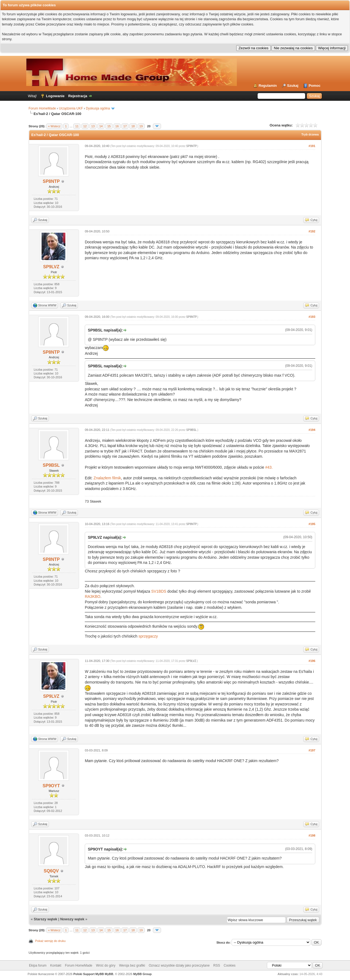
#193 (312, 317)
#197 (312, 750)
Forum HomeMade (42, 108)
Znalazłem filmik (107, 478)
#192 (312, 231)
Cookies (230, 965)
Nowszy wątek (72, 919)
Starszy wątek (45, 919)
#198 (312, 835)
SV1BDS (159, 591)
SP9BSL (51, 465)
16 (117, 126)
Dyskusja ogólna (98, 108)
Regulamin (268, 86)
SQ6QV (51, 871)
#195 (312, 524)
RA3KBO (93, 596)
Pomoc (315, 86)
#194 (312, 430)
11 (77, 126)
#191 (312, 146)
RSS (217, 965)
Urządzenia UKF (71, 108)
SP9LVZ (51, 267)
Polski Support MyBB (89, 974)
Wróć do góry (106, 965)
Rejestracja (78, 96)
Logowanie (55, 96)
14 (101, 126)
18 (133, 126)
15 (109, 126)
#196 (312, 661)
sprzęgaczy (148, 636)
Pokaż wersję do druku (50, 941)
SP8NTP (51, 181)
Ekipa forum (38, 965)
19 (141, 126)
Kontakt (56, 965)
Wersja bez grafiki (132, 965)
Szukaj (293, 86)
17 (125, 126)
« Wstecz (54, 126)
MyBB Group (142, 974)
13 (93, 126)
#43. (269, 467)
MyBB (109, 974)
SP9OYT (51, 786)
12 (85, 126)
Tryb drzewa (310, 134)
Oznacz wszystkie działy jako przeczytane (179, 965)
